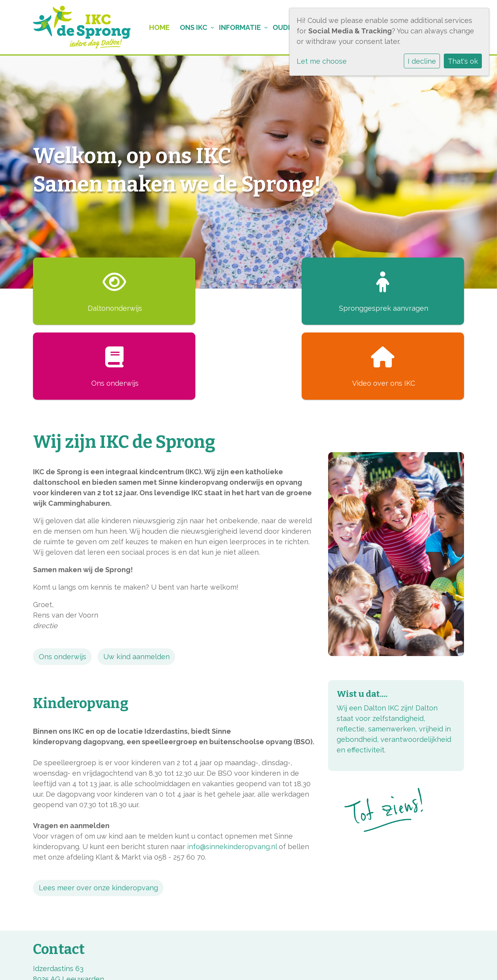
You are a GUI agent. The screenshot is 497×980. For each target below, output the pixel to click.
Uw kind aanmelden (136, 582)
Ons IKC (189, 27)
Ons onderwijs (63, 582)
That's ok (463, 61)
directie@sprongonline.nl (74, 925)
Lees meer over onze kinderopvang (98, 813)
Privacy (140, 964)
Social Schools (440, 964)
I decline (422, 61)
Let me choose (322, 61)
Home (154, 27)
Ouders (284, 27)
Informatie (236, 27)
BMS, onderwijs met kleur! (76, 964)
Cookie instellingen (191, 964)
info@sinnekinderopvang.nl (232, 772)
